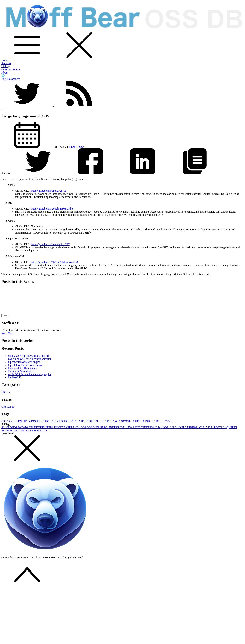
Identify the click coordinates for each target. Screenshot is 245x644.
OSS (82, 147)
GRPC (140, 421)
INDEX (151, 421)
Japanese (15, 79)
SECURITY (22, 430)
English (6, 79)
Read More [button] (8, 333)
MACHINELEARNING (185, 427)
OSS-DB (8, 407)
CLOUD (63, 421)
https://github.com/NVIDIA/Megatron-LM (54, 262)
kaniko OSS (15, 377)
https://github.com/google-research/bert (53, 209)
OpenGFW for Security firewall (26, 365)
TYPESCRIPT (38, 430)
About (5, 73)
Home (5, 60)
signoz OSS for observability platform (29, 356)
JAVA (168, 421)
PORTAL (220, 427)
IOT (160, 421)
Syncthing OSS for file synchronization (30, 359)
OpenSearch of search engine (24, 362)
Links (6, 66)
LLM (72, 147)
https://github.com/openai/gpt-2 (48, 191)
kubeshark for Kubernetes (22, 368)
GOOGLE (128, 421)
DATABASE (78, 421)
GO (48, 421)
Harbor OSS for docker (21, 371)
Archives (6, 63)
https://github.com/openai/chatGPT (50, 244)
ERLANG (114, 421)
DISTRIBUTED (97, 421)
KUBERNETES (21, 421)
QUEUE (232, 427)
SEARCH (8, 430)
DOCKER (38, 421)
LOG (166, 427)
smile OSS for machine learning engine (30, 374)
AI (77, 147)
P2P (211, 427)
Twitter (17, 69)
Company (7, 69)
